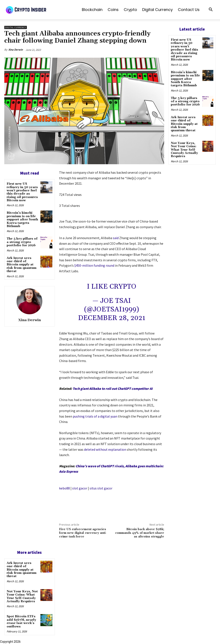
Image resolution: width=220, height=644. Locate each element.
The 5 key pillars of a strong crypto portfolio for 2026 (22, 242)
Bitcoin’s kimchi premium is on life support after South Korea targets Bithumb (22, 220)
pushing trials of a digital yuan (95, 416)
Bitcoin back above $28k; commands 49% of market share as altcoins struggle (140, 533)
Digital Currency (157, 10)
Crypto (130, 10)
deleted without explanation (105, 449)
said (116, 238)
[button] (211, 10)
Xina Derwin (16, 50)
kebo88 (64, 488)
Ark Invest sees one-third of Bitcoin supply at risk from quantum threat (22, 265)
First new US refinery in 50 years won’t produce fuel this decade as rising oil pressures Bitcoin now (22, 192)
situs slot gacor (101, 488)
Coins (113, 10)
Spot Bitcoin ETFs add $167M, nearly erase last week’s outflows (21, 621)
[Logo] (37, 10)
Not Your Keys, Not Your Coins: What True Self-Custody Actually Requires (22, 596)
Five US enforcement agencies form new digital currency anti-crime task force (83, 533)
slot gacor (80, 488)
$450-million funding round (94, 265)
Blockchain (92, 10)
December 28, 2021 (112, 318)
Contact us (189, 10)
